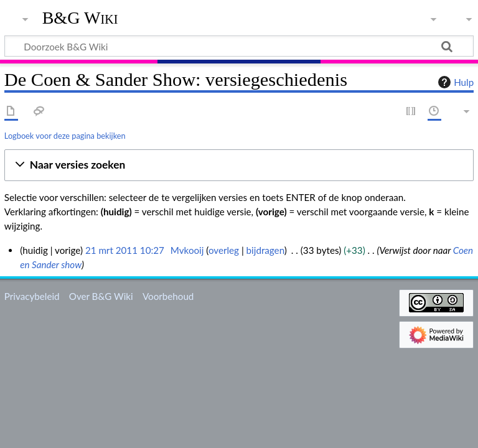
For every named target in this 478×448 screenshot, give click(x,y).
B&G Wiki (80, 18)
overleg (224, 250)
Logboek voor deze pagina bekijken (65, 136)
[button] (239, 165)
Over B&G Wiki (101, 296)
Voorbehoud (168, 296)
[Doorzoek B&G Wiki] (239, 46)
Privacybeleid (32, 296)
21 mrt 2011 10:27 (125, 250)
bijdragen (265, 250)
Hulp (454, 82)
